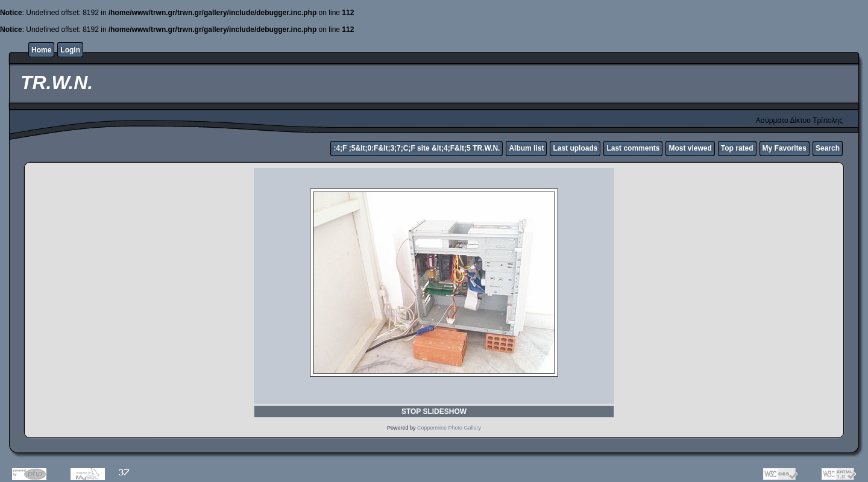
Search (828, 148)
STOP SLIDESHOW (434, 412)
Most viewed (690, 148)
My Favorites (785, 148)
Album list (526, 148)
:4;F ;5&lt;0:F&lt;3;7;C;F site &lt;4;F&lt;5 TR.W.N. (417, 148)
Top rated (737, 148)
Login (70, 50)
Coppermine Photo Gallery (449, 428)
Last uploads (575, 148)
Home (41, 50)
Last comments (633, 148)
